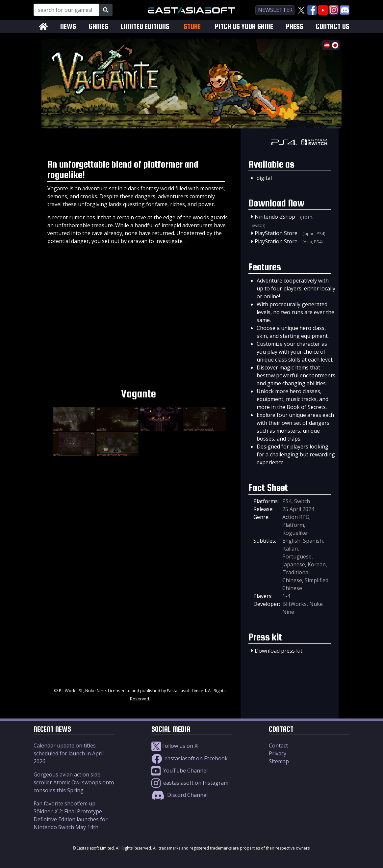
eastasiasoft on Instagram (190, 783)
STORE (192, 26)
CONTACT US (333, 27)
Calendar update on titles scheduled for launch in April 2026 (69, 753)
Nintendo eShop (275, 217)
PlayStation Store (276, 233)
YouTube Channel (179, 771)
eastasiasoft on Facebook (190, 758)
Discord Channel (179, 795)
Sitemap (279, 761)
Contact (278, 746)
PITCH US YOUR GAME (244, 27)
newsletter (275, 10)
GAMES (99, 27)
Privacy (278, 753)
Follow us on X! (175, 746)
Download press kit (279, 651)
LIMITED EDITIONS (145, 27)
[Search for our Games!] (66, 10)
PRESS (295, 27)
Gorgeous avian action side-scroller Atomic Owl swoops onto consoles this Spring (74, 782)
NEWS (68, 27)
